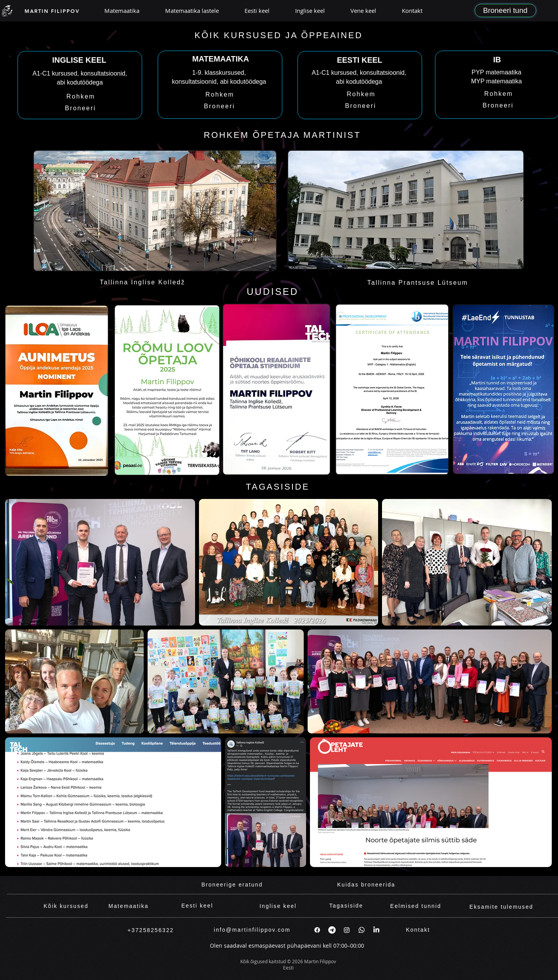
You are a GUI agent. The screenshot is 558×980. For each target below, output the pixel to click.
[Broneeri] (81, 108)
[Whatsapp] (362, 930)
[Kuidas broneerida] (366, 885)
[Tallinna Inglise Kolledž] (143, 283)
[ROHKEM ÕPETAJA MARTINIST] (283, 135)
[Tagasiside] (346, 906)
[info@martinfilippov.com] (252, 930)
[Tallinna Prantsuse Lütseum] (418, 283)
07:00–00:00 (349, 946)
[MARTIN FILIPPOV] (52, 11)
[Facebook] (317, 930)
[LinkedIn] (376, 930)
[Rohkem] (81, 97)
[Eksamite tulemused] (502, 907)
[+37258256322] (151, 930)
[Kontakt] (418, 930)
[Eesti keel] (197, 906)
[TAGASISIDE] (278, 487)
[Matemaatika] (129, 906)
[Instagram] (347, 930)
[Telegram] (332, 930)
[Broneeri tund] (505, 11)
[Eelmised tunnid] (416, 906)
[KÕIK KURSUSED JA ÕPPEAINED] (279, 35)
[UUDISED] (273, 292)
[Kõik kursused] (66, 906)
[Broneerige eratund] (232, 885)
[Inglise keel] (278, 906)
